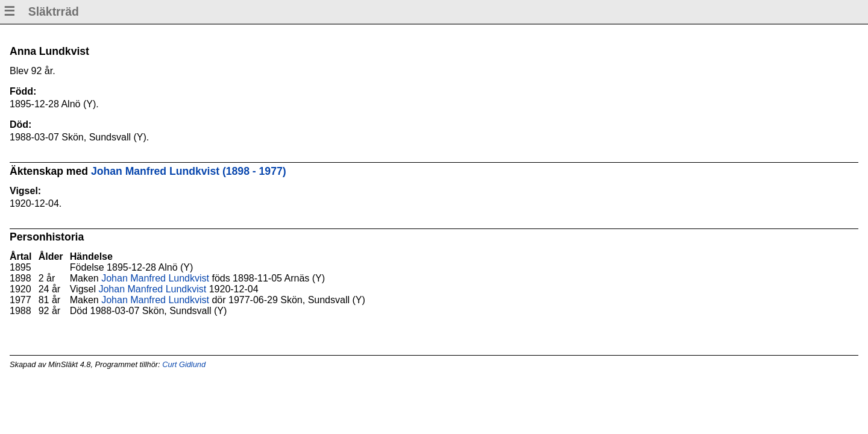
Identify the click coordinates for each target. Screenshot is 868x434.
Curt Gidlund (184, 364)
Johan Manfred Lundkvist (155, 278)
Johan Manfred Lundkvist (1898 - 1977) (189, 171)
